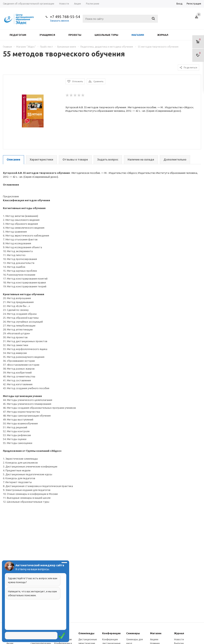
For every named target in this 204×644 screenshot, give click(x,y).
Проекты (75, 35)
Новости (179, 639)
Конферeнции (111, 633)
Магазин (138, 35)
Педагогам (18, 35)
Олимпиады (86, 633)
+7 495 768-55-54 (65, 17)
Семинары (133, 633)
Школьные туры (106, 35)
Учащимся (47, 35)
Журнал (163, 35)
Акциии (154, 639)
